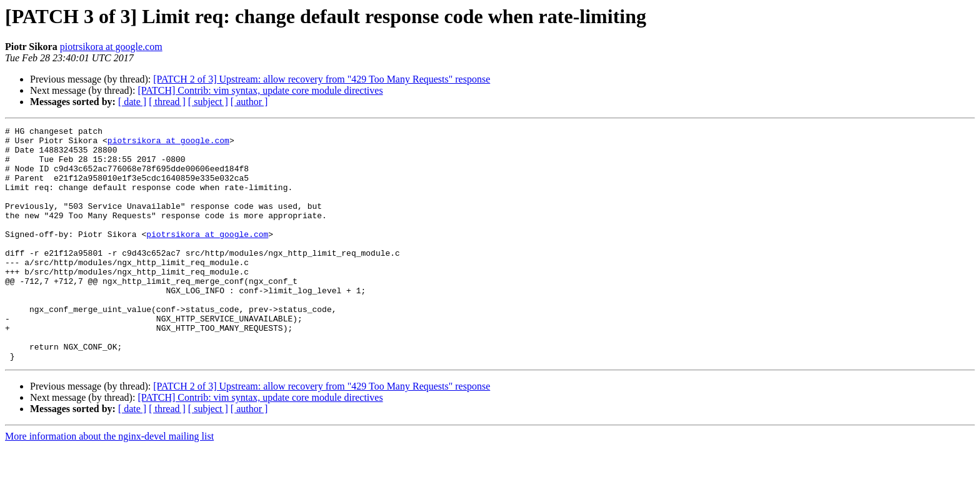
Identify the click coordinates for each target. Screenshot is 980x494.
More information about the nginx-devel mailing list (109, 483)
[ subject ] (208, 102)
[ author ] (249, 102)
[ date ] (132, 102)
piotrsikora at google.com (111, 47)
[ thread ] (167, 102)
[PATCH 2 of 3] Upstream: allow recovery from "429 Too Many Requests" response (322, 79)
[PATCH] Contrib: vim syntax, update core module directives (260, 90)
